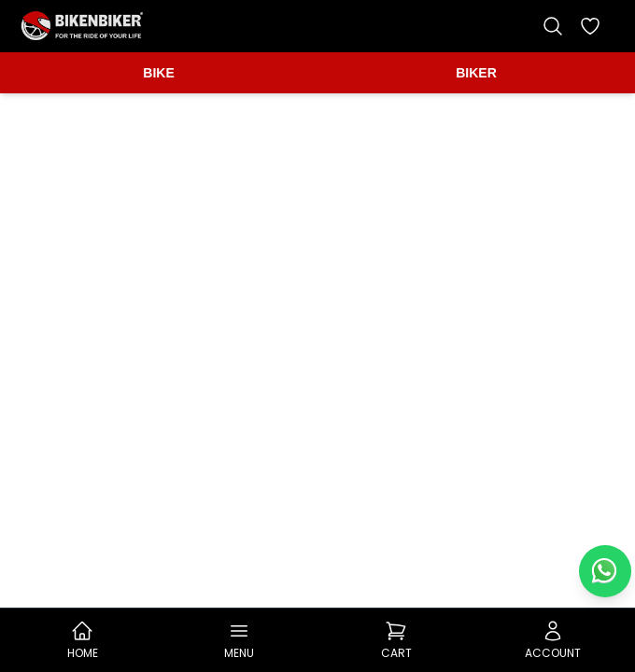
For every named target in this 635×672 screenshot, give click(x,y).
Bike (158, 73)
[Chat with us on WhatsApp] (605, 571)
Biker (476, 73)
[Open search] (553, 26)
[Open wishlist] (590, 26)
